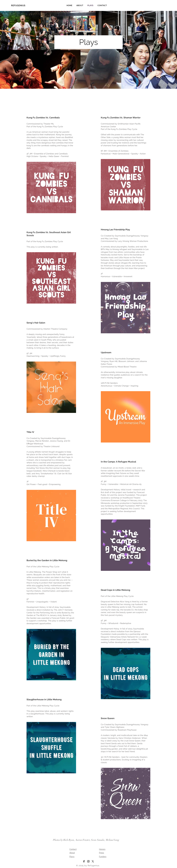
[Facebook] (84, 861)
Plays (72, 857)
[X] (93, 861)
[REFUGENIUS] (20, 6)
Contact (73, 849)
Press (101, 853)
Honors (102, 849)
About (72, 853)
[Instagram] (88, 861)
